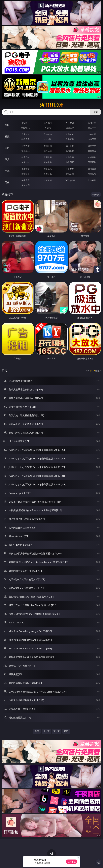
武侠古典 (92, 169)
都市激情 (26, 169)
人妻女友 (70, 169)
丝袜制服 (48, 139)
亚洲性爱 (26, 146)
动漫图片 (92, 157)
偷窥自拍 (26, 157)
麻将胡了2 (26, 128)
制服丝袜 (26, 151)
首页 (37, 731)
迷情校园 (26, 174)
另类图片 (92, 162)
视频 (7, 136)
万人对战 (70, 123)
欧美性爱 (92, 146)
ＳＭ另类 (92, 139)
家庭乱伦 (48, 169)
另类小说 (48, 174)
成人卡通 (70, 146)
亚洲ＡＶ (26, 134)
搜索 (96, 112)
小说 (7, 171)
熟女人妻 (26, 139)
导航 (7, 182)
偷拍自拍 (48, 146)
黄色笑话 (70, 174)
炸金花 (48, 128)
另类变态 (92, 151)
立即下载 (72, 862)
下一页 (57, 731)
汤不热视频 (70, 180)
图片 (7, 159)
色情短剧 (26, 185)
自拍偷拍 (48, 134)
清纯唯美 (48, 162)
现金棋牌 (70, 128)
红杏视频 (92, 180)
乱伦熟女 (70, 151)
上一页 (46, 731)
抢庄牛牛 (92, 128)
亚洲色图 (48, 157)
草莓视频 (48, 180)
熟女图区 (70, 162)
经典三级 (48, 151)
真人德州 (48, 123)
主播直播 (70, 139)
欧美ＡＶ (70, 134)
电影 (7, 148)
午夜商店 (26, 180)
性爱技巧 (92, 174)
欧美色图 (70, 157)
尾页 (66, 731)
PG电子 (25, 123)
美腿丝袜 (26, 162)
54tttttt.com (51, 105)
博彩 (7, 125)
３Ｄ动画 (92, 134)
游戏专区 (92, 123)
